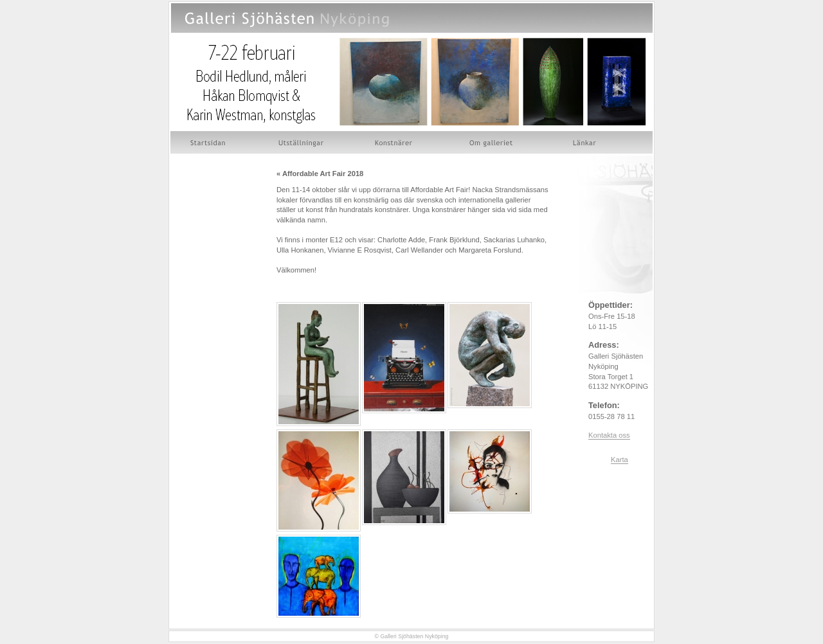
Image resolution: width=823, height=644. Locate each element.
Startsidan (209, 142)
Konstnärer (394, 142)
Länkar (585, 142)
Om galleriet (493, 142)
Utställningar (301, 142)
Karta (620, 460)
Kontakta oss (609, 435)
